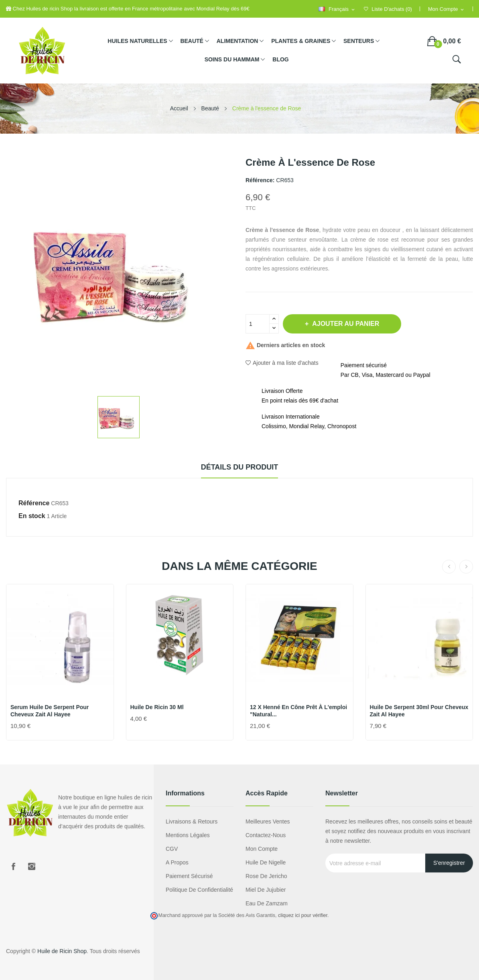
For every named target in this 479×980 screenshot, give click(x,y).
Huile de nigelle (266, 862)
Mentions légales (188, 835)
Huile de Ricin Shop (62, 951)
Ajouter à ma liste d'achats (282, 363)
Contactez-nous (266, 835)
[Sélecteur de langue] (337, 9)
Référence (34, 503)
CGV (172, 849)
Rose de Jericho (266, 876)
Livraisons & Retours (192, 821)
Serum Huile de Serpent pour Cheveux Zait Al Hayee (50, 711)
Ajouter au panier (345, 324)
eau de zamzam (267, 903)
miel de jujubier (266, 890)
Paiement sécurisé (189, 876)
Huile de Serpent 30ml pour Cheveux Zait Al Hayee (419, 711)
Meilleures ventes (268, 821)
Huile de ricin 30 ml (157, 707)
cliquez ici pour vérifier (303, 915)
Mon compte (262, 849)
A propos (177, 862)
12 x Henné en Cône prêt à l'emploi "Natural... (298, 711)
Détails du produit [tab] (240, 467)
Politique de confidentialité (199, 890)
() (388, 9)
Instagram (32, 866)
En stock (32, 516)
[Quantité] (258, 324)
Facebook (13, 866)
